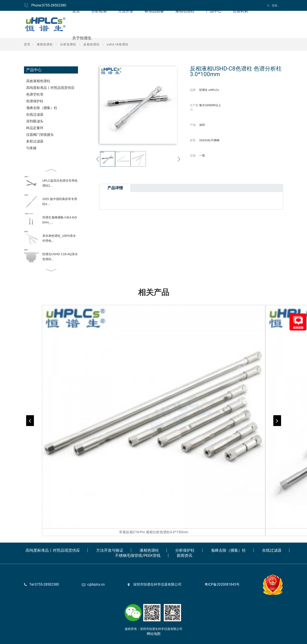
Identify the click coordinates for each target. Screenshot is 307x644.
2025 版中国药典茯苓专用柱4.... (60, 201)
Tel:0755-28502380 (44, 584)
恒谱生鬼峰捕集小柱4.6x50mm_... (60, 220)
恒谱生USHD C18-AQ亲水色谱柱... (60, 256)
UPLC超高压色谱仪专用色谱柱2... (60, 183)
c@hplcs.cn (96, 584)
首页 (27, 44)
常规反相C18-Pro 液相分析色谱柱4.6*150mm (154, 532)
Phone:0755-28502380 (49, 5)
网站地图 (154, 634)
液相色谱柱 (45, 44)
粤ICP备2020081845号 (222, 584)
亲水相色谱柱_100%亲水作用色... (59, 238)
